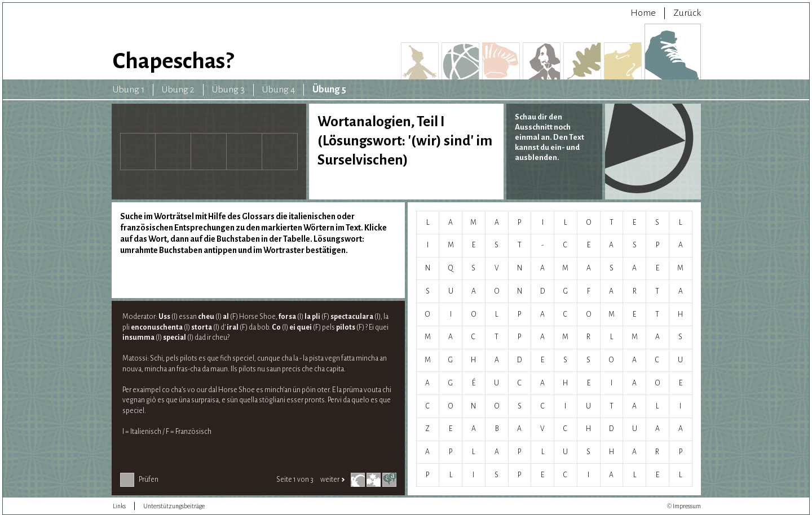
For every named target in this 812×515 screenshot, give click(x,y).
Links (119, 506)
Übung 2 (178, 90)
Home (643, 13)
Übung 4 (279, 90)
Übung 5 (329, 90)
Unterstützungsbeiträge (174, 506)
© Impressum (684, 506)
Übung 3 (228, 90)
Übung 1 (129, 90)
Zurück (687, 13)
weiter (333, 480)
